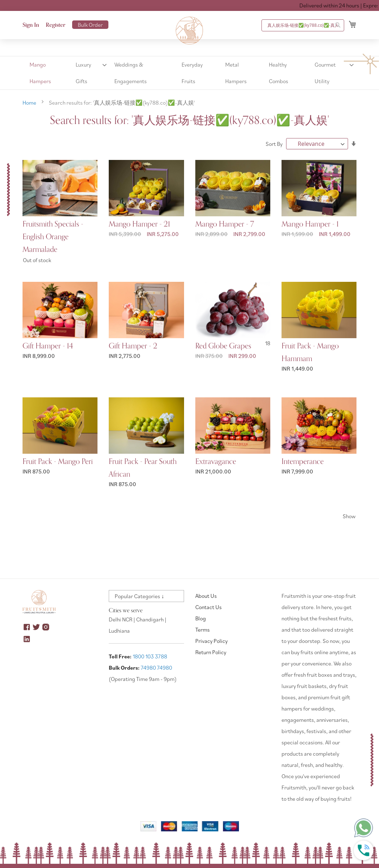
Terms (203, 630)
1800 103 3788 (150, 656)
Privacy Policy (211, 641)
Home (30, 103)
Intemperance (303, 461)
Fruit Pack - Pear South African (143, 468)
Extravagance (216, 461)
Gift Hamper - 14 (48, 346)
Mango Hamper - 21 (139, 224)
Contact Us (209, 607)
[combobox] (303, 25)
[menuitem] (47, 73)
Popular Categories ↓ (139, 596)
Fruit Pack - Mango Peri (58, 461)
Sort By (274, 144)
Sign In (31, 25)
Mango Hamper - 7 (225, 224)
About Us (206, 596)
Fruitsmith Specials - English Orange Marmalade (53, 237)
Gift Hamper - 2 (133, 346)
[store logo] (190, 31)
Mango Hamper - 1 (310, 224)
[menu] (189, 73)
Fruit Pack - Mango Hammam (310, 352)
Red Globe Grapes (223, 346)
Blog (201, 618)
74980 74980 (156, 668)
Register (56, 25)
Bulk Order (90, 25)
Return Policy (211, 652)
